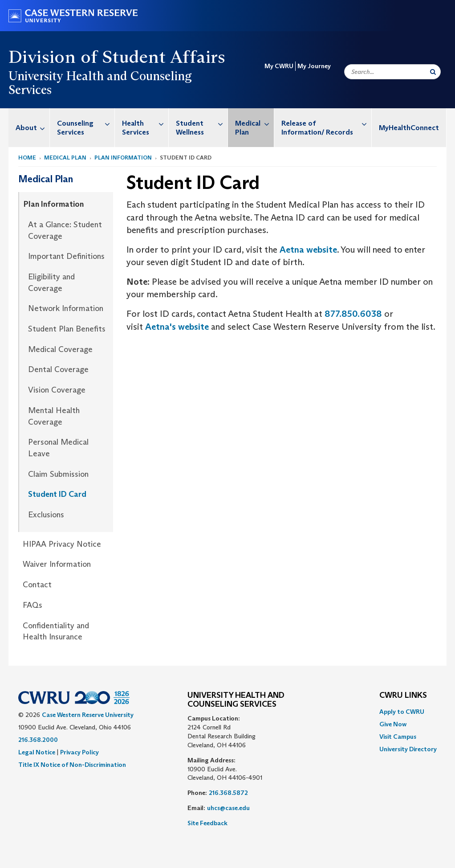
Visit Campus (398, 737)
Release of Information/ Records (326, 123)
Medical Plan (254, 123)
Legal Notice (37, 752)
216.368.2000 (38, 740)
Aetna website (308, 250)
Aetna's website (177, 327)
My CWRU (279, 66)
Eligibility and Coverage (51, 283)
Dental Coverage (58, 369)
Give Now (393, 724)
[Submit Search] (433, 72)
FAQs (32, 605)
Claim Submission (58, 474)
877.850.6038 (353, 314)
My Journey (314, 66)
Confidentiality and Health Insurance (56, 631)
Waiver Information (57, 564)
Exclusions (46, 515)
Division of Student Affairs (117, 57)
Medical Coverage (60, 349)
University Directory (408, 749)
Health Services (145, 123)
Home (27, 158)
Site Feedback (207, 823)
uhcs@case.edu (228, 808)
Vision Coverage (57, 390)
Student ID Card (57, 494)
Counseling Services (86, 123)
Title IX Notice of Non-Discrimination (72, 765)
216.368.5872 (228, 793)
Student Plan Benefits (67, 329)
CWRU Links (403, 696)
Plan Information (123, 158)
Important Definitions (66, 256)
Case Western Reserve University (88, 715)
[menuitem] (29, 128)
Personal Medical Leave (58, 448)
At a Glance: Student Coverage (65, 230)
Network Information (66, 308)
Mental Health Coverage (54, 416)
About (32, 128)
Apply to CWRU (402, 712)
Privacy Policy (79, 752)
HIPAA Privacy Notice (62, 544)
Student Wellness (202, 123)
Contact (37, 585)
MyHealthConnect (409, 128)
